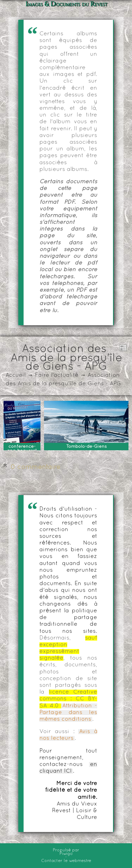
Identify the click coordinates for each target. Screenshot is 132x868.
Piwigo (66, 854)
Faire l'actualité (57, 375)
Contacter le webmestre (66, 861)
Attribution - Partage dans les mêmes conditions (68, 713)
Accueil (16, 375)
